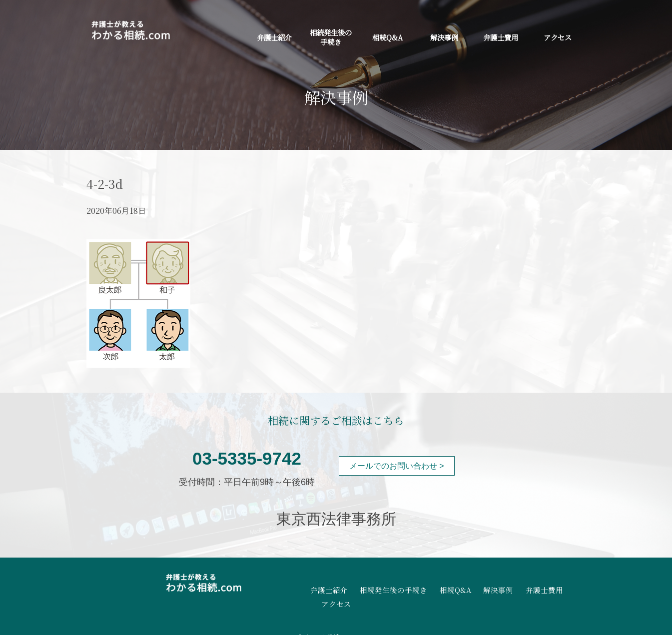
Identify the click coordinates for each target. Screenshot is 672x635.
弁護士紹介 (274, 37)
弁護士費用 (501, 37)
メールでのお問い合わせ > (397, 466)
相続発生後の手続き (331, 37)
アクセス (558, 37)
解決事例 (444, 37)
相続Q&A (387, 37)
